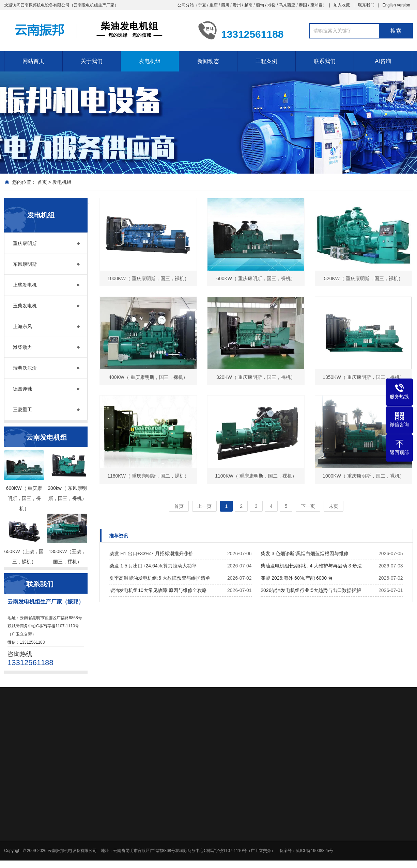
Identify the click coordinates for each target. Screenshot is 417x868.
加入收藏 (342, 5)
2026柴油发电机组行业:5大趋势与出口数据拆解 (311, 590)
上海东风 (22, 326)
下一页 (308, 506)
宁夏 (202, 5)
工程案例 (266, 61)
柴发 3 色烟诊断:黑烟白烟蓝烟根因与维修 (304, 553)
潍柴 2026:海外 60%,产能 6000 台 (297, 578)
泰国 (303, 5)
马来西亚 (287, 5)
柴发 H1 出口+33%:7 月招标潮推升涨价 (151, 553)
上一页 (204, 506)
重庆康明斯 (25, 243)
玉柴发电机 (25, 306)
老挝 (272, 5)
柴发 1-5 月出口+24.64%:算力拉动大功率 (153, 566)
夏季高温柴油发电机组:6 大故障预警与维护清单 (160, 578)
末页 (334, 506)
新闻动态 (208, 61)
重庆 (214, 5)
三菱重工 (22, 409)
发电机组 (150, 61)
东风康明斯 (25, 264)
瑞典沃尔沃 (25, 368)
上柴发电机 (25, 285)
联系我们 (366, 5)
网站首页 (33, 61)
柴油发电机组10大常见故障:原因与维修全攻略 (158, 590)
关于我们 (92, 61)
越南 (248, 5)
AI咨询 (383, 61)
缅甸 (260, 5)
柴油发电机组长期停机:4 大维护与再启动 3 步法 (311, 566)
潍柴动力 (22, 347)
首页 (42, 182)
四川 (225, 5)
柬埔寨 (316, 5)
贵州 (237, 5)
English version (396, 5)
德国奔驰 (22, 389)
